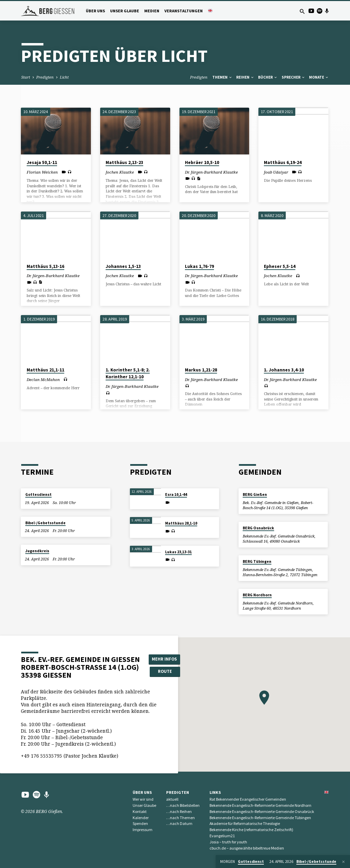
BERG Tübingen (257, 561)
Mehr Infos (164, 659)
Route (165, 671)
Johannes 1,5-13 (123, 266)
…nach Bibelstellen (183, 805)
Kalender (141, 818)
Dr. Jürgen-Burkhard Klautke (211, 172)
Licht (64, 77)
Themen (222, 77)
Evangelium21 (222, 836)
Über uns (95, 11)
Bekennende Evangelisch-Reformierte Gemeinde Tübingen (260, 818)
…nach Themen (180, 818)
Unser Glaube (125, 11)
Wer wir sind (143, 799)
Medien (152, 11)
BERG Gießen (255, 494)
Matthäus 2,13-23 (124, 162)
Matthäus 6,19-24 (283, 162)
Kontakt (140, 811)
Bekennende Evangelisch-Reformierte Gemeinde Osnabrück (262, 811)
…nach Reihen (179, 811)
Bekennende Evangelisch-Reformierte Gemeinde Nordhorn (260, 805)
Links (215, 792)
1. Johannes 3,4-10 (284, 370)
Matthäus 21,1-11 (45, 370)
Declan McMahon (43, 379)
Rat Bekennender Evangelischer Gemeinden (248, 799)
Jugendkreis (37, 551)
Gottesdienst (38, 494)
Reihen (245, 77)
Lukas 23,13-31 (178, 552)
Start (26, 77)
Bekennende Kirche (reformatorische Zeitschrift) (251, 830)
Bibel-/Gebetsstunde (45, 523)
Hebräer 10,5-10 (202, 162)
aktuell (172, 799)
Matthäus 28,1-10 (181, 523)
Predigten (45, 77)
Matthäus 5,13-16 (45, 266)
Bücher (268, 77)
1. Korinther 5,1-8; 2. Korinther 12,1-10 (128, 374)
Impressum (143, 830)
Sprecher (293, 77)
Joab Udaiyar (276, 172)
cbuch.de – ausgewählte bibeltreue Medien (247, 848)
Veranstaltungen (184, 11)
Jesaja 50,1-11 (42, 162)
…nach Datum (179, 823)
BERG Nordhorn (257, 595)
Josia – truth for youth (228, 842)
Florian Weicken (42, 172)
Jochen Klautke (120, 172)
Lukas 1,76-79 (199, 266)
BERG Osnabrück (258, 528)
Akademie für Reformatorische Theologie (245, 823)
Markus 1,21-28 (201, 370)
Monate (319, 77)
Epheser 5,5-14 (280, 266)
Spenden (140, 823)
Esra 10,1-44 (176, 494)
